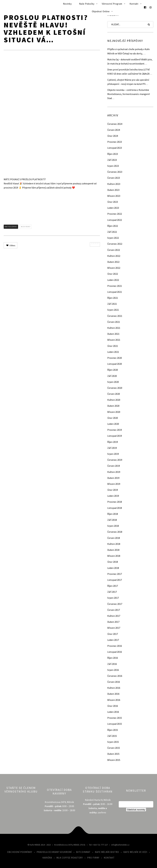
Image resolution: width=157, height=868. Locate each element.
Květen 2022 (114, 256)
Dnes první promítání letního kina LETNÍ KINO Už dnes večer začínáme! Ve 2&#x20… (130, 72)
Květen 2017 (114, 616)
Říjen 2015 (113, 730)
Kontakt (134, 4)
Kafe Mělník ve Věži (135, 852)
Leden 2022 (113, 280)
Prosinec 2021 (115, 286)
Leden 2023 (113, 208)
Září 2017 (112, 592)
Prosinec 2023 (115, 142)
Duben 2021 (113, 334)
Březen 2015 (114, 760)
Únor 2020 (113, 418)
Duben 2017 (113, 622)
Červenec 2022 (115, 244)
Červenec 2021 (115, 316)
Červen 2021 (114, 322)
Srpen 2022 (113, 238)
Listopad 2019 (115, 436)
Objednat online (101, 11)
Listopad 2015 (115, 724)
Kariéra (47, 858)
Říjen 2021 (113, 298)
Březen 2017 (114, 628)
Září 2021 (112, 304)
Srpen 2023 (113, 166)
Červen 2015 (114, 748)
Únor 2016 (113, 706)
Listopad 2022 (115, 220)
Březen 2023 (114, 196)
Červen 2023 (114, 178)
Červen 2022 (114, 250)
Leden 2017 (113, 640)
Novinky (67, 4)
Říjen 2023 (113, 154)
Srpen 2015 (113, 742)
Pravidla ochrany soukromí (54, 852)
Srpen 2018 (113, 526)
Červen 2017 (114, 610)
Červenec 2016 (115, 676)
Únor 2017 (113, 634)
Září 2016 (112, 664)
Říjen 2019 (113, 442)
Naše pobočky (87, 4)
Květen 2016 (114, 688)
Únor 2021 (113, 346)
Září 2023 (112, 160)
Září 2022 (112, 232)
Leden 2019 (113, 496)
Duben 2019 (113, 478)
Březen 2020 (114, 412)
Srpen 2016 (113, 670)
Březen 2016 (114, 700)
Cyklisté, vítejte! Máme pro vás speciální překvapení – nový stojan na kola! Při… (128, 82)
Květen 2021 (114, 328)
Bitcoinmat (83, 852)
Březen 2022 (114, 268)
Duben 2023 (113, 190)
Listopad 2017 (115, 580)
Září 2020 (112, 376)
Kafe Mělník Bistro (107, 852)
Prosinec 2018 (115, 502)
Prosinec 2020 (115, 358)
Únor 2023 (113, 202)
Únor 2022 (113, 274)
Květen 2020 (114, 400)
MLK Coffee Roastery (70, 858)
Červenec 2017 (115, 604)
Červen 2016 (114, 682)
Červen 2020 (114, 394)
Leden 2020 (113, 424)
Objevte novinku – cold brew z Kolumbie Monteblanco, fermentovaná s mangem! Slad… (129, 94)
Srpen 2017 (113, 598)
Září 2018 (112, 520)
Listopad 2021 (115, 292)
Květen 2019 (114, 472)
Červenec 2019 (115, 460)
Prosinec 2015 (115, 718)
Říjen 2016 (113, 658)
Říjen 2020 (113, 370)
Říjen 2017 (113, 586)
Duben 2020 (113, 406)
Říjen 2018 (113, 514)
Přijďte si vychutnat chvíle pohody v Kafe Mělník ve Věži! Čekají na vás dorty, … (128, 51)
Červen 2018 (114, 538)
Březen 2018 (114, 556)
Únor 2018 (113, 562)
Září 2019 (112, 448)
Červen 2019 (114, 466)
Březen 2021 (114, 340)
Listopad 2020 (115, 364)
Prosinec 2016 (115, 646)
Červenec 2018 (115, 532)
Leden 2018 (113, 568)
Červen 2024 (114, 130)
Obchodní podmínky (20, 852)
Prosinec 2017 (115, 574)
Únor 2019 (113, 490)
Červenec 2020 (115, 388)
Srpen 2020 (113, 382)
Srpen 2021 (113, 310)
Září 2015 (112, 736)
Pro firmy (93, 858)
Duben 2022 (113, 262)
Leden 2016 (113, 712)
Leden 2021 (113, 352)
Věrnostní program (112, 4)
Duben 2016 (113, 694)
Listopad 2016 (115, 652)
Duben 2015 (113, 754)
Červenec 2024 (115, 124)
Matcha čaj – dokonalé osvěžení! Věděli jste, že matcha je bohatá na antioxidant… (130, 61)
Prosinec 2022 (115, 214)
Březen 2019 (114, 484)
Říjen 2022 (113, 226)
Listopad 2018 (115, 508)
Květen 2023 (114, 184)
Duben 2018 (113, 550)
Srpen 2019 (113, 454)
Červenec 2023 (115, 172)
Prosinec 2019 (115, 430)
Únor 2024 (113, 136)
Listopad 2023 (115, 148)
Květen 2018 (114, 544)
